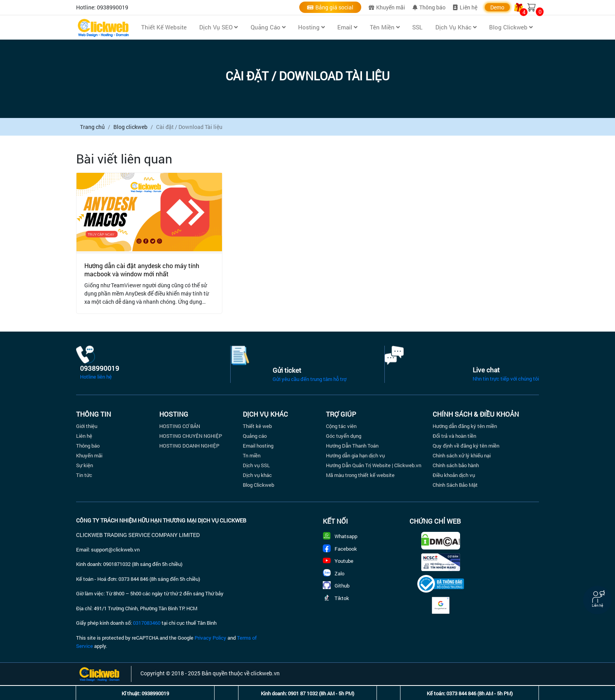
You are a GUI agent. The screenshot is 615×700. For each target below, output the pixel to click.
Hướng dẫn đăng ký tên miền (465, 426)
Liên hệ (465, 7)
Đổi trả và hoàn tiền (454, 436)
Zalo (334, 573)
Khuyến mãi (387, 7)
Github (336, 586)
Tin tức (84, 475)
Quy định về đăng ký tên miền (466, 446)
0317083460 (147, 623)
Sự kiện (85, 465)
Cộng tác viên (341, 426)
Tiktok (336, 598)
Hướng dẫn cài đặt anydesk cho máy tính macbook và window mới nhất (142, 270)
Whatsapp (340, 536)
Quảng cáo (255, 436)
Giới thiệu (87, 426)
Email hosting (258, 446)
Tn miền (252, 455)
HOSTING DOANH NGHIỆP (189, 446)
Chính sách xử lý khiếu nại (462, 455)
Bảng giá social (330, 7)
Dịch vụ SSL (256, 465)
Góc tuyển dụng (344, 436)
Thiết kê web (257, 426)
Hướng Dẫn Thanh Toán (352, 446)
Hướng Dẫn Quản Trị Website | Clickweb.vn (374, 465)
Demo (497, 7)
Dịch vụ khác (257, 475)
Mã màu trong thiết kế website (360, 475)
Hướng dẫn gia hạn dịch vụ (355, 455)
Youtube (338, 561)
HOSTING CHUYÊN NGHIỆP (191, 436)
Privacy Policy (210, 638)
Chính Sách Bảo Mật (455, 485)
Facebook (340, 549)
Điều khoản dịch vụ (454, 475)
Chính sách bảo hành (456, 465)
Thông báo (429, 7)
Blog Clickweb (258, 485)
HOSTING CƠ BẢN (180, 426)
